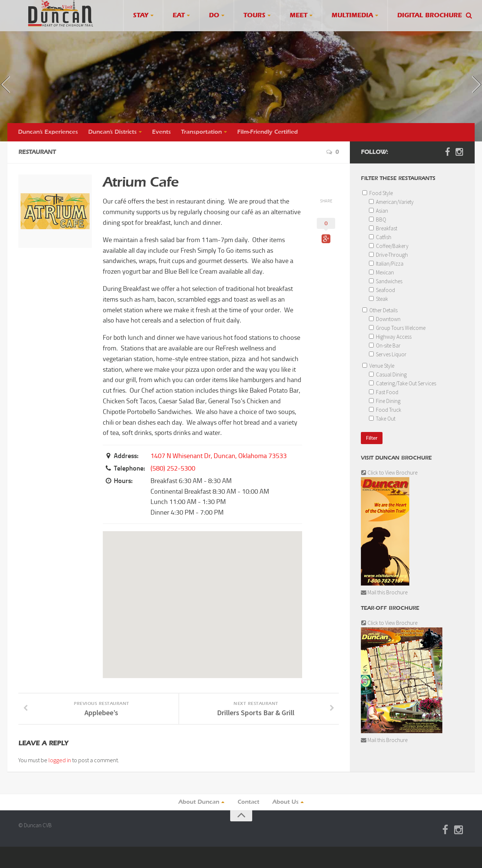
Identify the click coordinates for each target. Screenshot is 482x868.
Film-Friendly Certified (267, 132)
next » (466, 78)
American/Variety (391, 202)
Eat (179, 16)
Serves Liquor (388, 354)
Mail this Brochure (384, 592)
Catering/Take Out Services (403, 383)
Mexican (381, 272)
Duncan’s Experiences (48, 132)
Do (214, 16)
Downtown (385, 319)
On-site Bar (385, 345)
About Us (285, 802)
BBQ (378, 219)
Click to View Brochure (389, 473)
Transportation (201, 132)
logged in (60, 760)
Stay (141, 16)
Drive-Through (388, 255)
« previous (16, 90)
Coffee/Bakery (389, 246)
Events (161, 132)
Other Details (380, 310)
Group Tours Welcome (397, 328)
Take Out (382, 419)
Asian (378, 211)
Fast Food (384, 392)
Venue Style (378, 366)
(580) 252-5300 (173, 468)
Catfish (380, 237)
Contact (248, 802)
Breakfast (383, 228)
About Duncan (199, 802)
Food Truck (385, 410)
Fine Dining (385, 401)
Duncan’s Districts (112, 132)
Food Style (378, 193)
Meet (298, 16)
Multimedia (352, 16)
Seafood (382, 290)
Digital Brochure (430, 16)
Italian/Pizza (386, 264)
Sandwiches (386, 281)
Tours (254, 16)
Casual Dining (388, 374)
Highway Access (390, 337)
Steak (378, 299)
